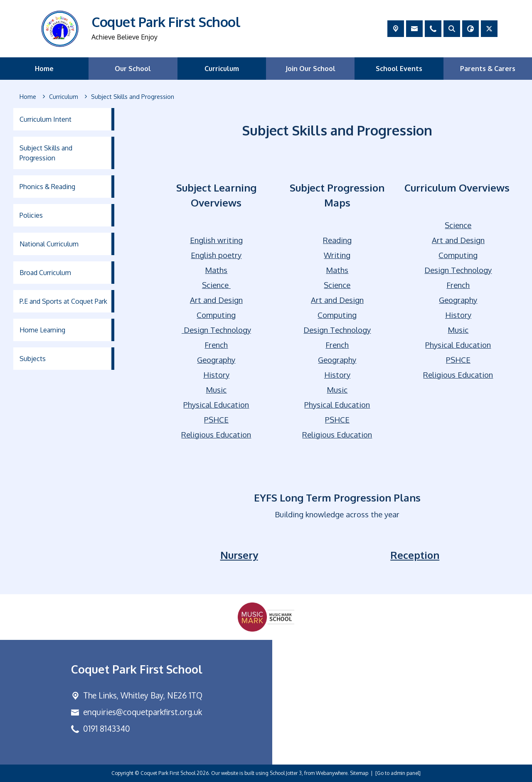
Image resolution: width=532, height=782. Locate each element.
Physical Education (217, 405)
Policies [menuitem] (31, 215)
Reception (415, 555)
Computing (217, 315)
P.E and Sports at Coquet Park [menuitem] (63, 301)
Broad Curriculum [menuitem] (45, 273)
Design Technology (217, 330)
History (216, 375)
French (217, 345)
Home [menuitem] (44, 69)
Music (217, 390)
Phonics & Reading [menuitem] (47, 187)
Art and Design (216, 300)
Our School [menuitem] (133, 69)
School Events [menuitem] (399, 69)
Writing (337, 255)
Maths (217, 270)
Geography (217, 360)
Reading (337, 240)
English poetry (217, 255)
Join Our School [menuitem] (310, 69)
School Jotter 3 (286, 773)
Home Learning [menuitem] (42, 330)
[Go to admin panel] (398, 773)
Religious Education (217, 434)
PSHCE (216, 419)
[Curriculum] (64, 97)
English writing (216, 240)
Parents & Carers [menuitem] (488, 69)
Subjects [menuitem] (33, 359)
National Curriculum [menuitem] (49, 244)
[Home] (28, 97)
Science (215, 285)
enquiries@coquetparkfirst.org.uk (143, 712)
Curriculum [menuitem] (222, 69)
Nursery (239, 555)
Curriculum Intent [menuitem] (46, 119)
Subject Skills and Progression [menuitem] (46, 153)
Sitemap (359, 773)
